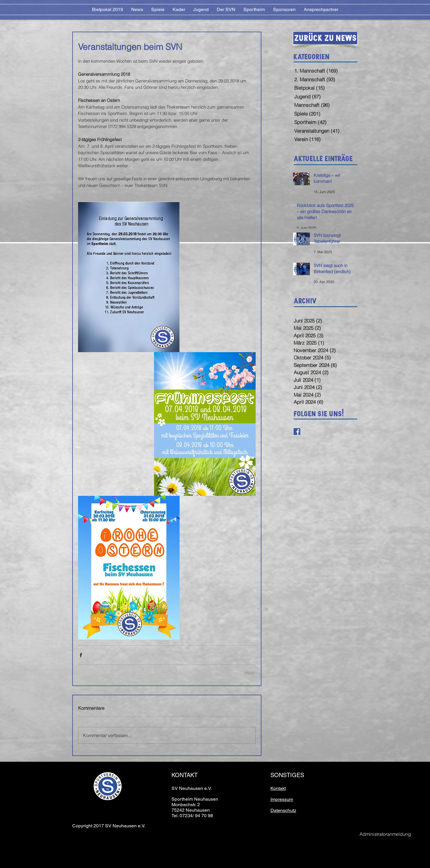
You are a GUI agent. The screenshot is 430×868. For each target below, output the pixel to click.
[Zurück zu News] (325, 38)
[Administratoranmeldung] (385, 834)
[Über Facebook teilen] (81, 655)
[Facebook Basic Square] (297, 432)
